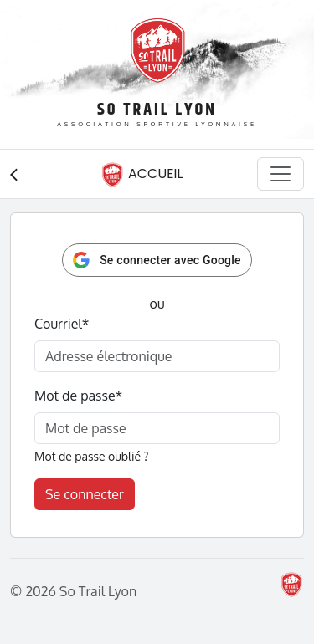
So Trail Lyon (157, 110)
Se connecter (85, 494)
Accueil (142, 175)
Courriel (62, 324)
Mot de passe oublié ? (91, 456)
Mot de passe (78, 396)
